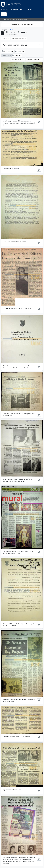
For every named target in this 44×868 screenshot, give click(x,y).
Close (11, 30)
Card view (6, 55)
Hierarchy (20, 51)
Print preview (7, 51)
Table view (17, 55)
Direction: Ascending (34, 59)
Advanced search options (15, 45)
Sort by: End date (18, 59)
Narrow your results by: (22, 25)
